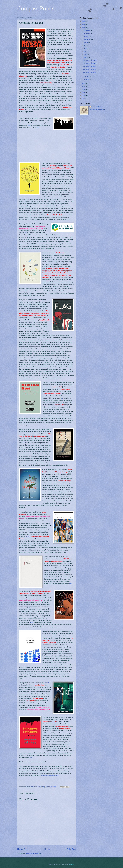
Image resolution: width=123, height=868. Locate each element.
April (85, 54)
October (86, 36)
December (87, 30)
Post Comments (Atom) (33, 853)
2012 (84, 98)
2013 (84, 95)
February (87, 76)
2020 (84, 21)
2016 (84, 86)
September (87, 39)
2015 (84, 89)
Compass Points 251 (90, 72)
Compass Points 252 (90, 69)
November (87, 33)
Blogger (71, 864)
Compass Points (36, 8)
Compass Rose (96, 107)
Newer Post (22, 849)
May (85, 51)
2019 (84, 24)
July (85, 45)
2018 (84, 27)
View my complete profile (97, 109)
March (86, 57)
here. (38, 127)
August (86, 42)
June (85, 48)
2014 (84, 92)
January (86, 79)
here (29, 125)
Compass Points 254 (90, 63)
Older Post (71, 849)
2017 (84, 83)
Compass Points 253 (90, 66)
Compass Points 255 (90, 60)
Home (47, 849)
